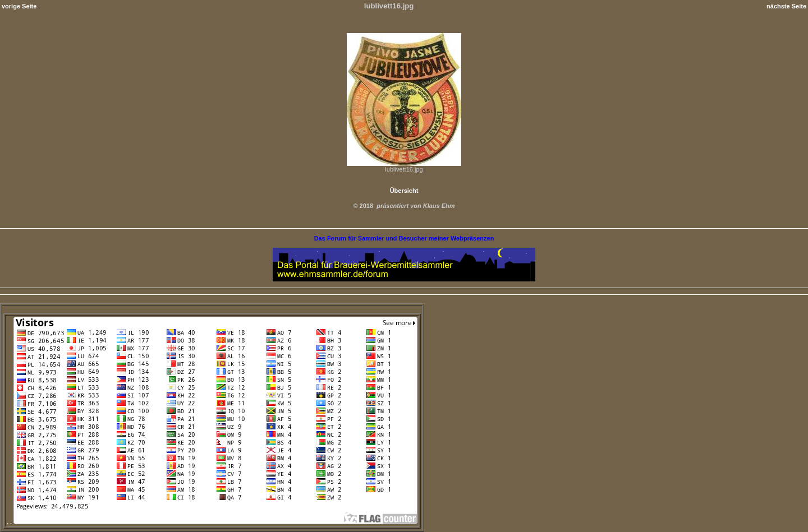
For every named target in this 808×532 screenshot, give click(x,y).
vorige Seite (19, 6)
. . (212, 522)
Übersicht (404, 191)
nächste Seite (786, 6)
